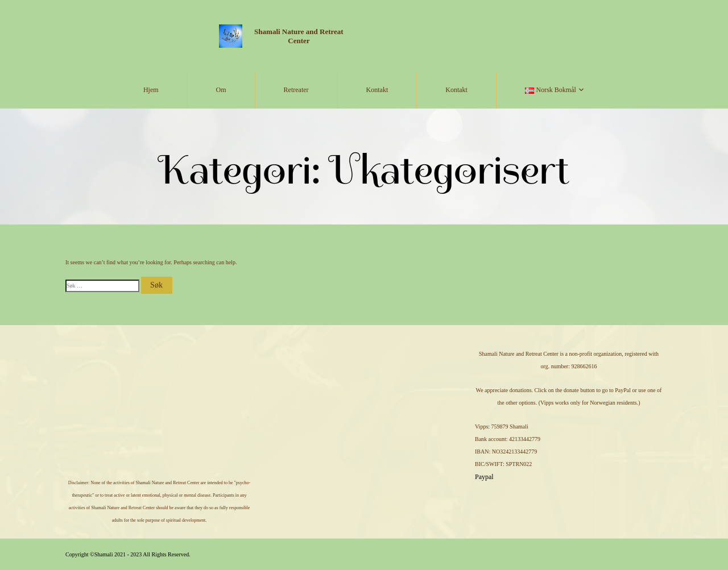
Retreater (296, 90)
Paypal (484, 477)
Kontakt (377, 90)
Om (221, 90)
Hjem (151, 90)
